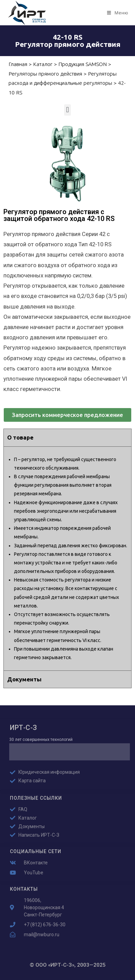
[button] (67, 110)
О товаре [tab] (20, 437)
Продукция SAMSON (82, 64)
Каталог (43, 64)
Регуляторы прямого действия (45, 74)
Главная (18, 64)
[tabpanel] (67, 559)
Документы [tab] (24, 679)
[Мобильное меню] (118, 13)
